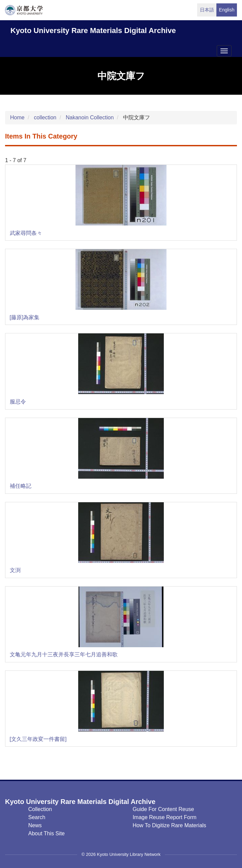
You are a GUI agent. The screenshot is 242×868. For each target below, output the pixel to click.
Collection (40, 809)
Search (37, 817)
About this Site (47, 833)
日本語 (207, 10)
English (227, 10)
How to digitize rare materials (169, 825)
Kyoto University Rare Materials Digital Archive (93, 31)
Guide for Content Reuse (163, 809)
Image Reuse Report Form (164, 817)
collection (45, 117)
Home (17, 117)
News (35, 825)
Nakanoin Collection (90, 117)
